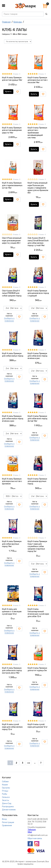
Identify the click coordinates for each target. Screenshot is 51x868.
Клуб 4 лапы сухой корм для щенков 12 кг (38, 726)
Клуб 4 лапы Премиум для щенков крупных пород (37, 481)
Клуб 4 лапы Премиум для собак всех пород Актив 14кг (37, 419)
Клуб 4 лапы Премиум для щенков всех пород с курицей (38, 293)
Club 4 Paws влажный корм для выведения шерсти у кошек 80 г (12, 240)
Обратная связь (35, 838)
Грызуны (6, 788)
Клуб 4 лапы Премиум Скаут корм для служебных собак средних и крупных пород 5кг (37, 546)
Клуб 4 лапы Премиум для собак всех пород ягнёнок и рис (37, 356)
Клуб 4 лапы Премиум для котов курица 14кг (12, 79)
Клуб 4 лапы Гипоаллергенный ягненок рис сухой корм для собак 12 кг (38, 613)
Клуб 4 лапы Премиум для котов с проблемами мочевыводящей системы (37, 133)
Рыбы (5, 794)
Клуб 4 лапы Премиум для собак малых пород (13, 355)
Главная (6, 22)
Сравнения (7, 825)
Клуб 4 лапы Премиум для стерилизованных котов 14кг (12, 185)
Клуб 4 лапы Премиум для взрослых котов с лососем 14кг (38, 80)
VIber (30, 832)
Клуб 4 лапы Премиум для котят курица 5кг (37, 669)
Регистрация (8, 822)
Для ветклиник (9, 810)
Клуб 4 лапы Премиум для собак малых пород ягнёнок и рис (13, 419)
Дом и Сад (7, 803)
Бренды (18, 22)
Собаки (5, 782)
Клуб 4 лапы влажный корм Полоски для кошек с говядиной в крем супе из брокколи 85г (38, 188)
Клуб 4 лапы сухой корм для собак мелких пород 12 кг (12, 727)
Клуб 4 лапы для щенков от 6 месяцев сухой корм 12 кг (12, 612)
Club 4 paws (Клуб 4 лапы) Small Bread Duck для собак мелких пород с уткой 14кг (38, 242)
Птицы (5, 791)
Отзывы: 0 (17, 74)
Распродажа (8, 807)
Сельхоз (6, 797)
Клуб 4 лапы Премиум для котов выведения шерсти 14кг (12, 130)
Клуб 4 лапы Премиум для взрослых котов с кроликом (12, 481)
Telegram (32, 830)
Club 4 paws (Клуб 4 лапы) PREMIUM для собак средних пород (12, 293)
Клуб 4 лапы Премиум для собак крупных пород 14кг (12, 544)
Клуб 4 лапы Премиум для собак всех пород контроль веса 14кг (12, 670)
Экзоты (6, 800)
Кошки (5, 785)
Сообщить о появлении (9, 380)
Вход (4, 819)
